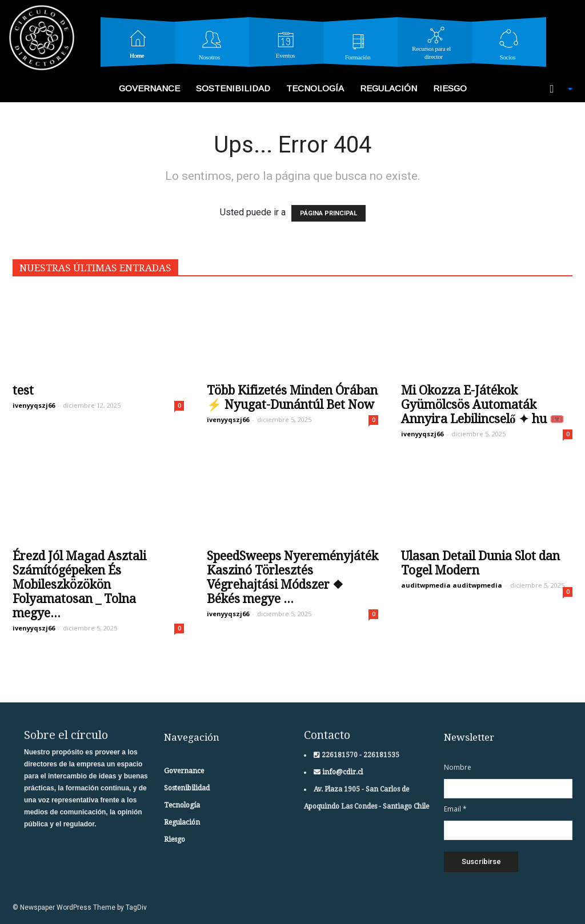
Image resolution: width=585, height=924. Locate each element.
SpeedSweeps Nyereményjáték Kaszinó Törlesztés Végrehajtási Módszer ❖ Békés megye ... (292, 577)
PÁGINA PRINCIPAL (328, 213)
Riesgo (450, 88)
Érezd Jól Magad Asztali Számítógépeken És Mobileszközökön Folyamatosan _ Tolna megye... (79, 584)
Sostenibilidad (233, 88)
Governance (149, 88)
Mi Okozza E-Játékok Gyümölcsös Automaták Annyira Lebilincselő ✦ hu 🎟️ (483, 405)
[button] (555, 89)
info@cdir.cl (342, 772)
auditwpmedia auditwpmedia (452, 585)
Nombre (458, 767)
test (23, 390)
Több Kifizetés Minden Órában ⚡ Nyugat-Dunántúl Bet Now (292, 397)
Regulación (388, 88)
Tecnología (315, 88)
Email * (455, 809)
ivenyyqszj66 (34, 405)
